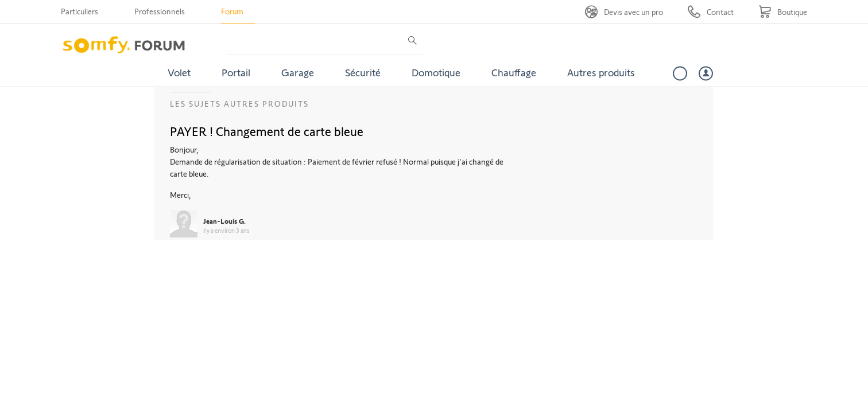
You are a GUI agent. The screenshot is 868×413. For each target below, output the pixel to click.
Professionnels (160, 11)
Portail (236, 72)
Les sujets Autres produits (239, 104)
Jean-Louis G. (224, 221)
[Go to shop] (783, 12)
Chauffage (514, 72)
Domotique (436, 72)
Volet (179, 72)
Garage (298, 72)
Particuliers (80, 11)
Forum (232, 11)
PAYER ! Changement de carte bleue (267, 131)
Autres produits (601, 72)
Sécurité (363, 72)
